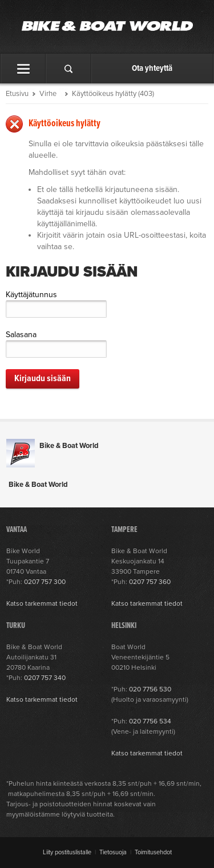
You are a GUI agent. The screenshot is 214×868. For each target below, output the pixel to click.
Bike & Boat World (69, 446)
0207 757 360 (150, 582)
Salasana (21, 335)
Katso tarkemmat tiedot (42, 603)
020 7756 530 (150, 689)
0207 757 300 (45, 582)
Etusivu (17, 94)
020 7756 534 (150, 721)
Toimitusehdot (153, 852)
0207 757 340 (45, 678)
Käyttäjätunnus (31, 295)
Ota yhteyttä (152, 69)
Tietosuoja (113, 852)
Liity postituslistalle (67, 852)
